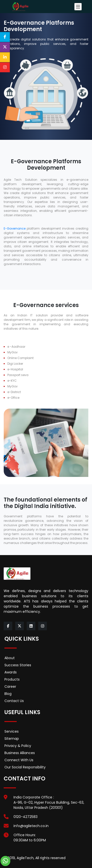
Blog (8, 694)
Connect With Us (19, 760)
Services (12, 731)
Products (12, 679)
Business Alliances (20, 753)
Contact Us (14, 701)
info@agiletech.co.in (31, 826)
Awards (11, 672)
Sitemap (12, 739)
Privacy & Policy (18, 746)
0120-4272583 (26, 817)
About (10, 658)
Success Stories (18, 665)
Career (10, 687)
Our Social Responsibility (25, 767)
